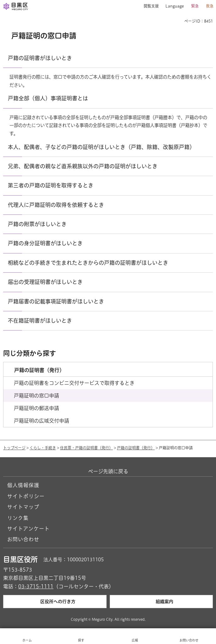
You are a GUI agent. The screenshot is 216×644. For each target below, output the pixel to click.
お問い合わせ (23, 539)
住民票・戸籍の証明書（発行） (86, 448)
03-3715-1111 (36, 586)
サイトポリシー (26, 496)
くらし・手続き (43, 448)
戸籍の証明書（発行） (136, 448)
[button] (149, 6)
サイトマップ (23, 507)
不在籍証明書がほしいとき (40, 321)
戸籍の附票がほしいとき (37, 224)
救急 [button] (210, 6)
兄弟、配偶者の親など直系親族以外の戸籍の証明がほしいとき (83, 166)
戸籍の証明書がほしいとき (40, 58)
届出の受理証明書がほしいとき (45, 282)
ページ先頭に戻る (108, 471)
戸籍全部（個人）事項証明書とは (48, 98)
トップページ (14, 448)
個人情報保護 (23, 485)
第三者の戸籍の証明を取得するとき (51, 185)
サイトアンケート (28, 529)
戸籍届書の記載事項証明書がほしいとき (56, 301)
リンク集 (18, 518)
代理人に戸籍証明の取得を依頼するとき (56, 205)
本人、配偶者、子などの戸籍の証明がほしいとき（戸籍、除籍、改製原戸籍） (101, 147)
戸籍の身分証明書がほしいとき (45, 243)
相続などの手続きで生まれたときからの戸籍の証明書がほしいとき (88, 263)
